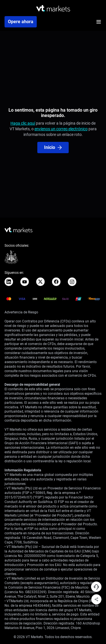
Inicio (53, 147)
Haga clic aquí (23, 123)
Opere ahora (21, 22)
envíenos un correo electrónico (61, 129)
